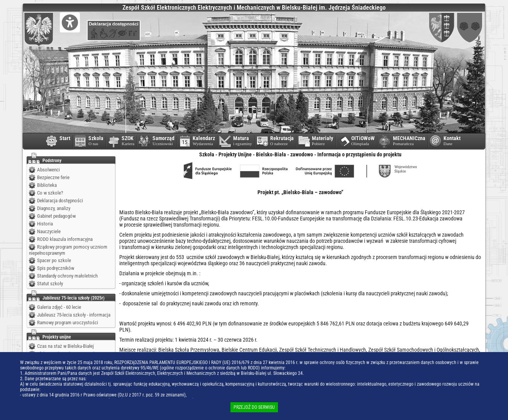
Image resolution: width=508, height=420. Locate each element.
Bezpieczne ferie (53, 177)
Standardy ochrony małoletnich (67, 276)
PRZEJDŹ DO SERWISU (254, 407)
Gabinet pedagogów (56, 216)
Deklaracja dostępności (60, 201)
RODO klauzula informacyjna (65, 239)
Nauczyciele (49, 231)
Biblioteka (47, 185)
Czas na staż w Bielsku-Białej (65, 346)
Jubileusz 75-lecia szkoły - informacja (74, 315)
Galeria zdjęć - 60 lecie (59, 307)
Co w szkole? (50, 193)
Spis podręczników (56, 268)
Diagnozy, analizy (54, 208)
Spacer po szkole (54, 260)
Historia (45, 224)
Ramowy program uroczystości (68, 323)
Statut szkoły (50, 284)
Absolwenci (48, 170)
